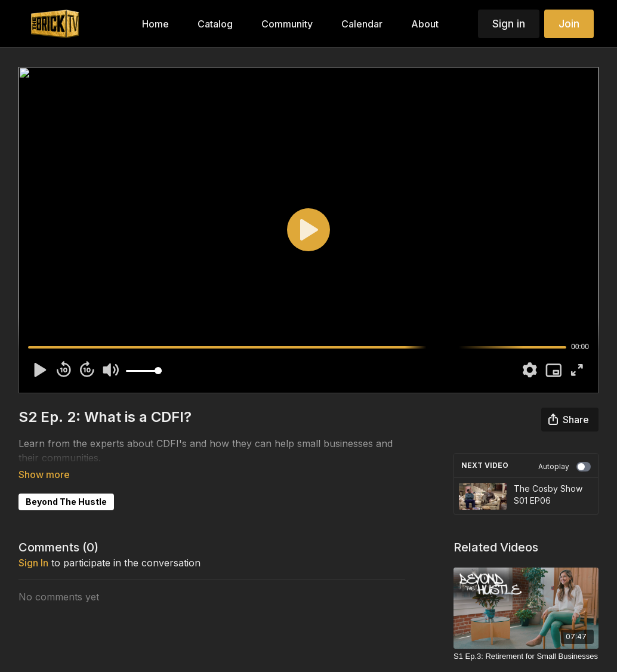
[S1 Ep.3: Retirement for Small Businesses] (526, 656)
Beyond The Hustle (66, 485)
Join (569, 24)
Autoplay (564, 467)
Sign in (509, 24)
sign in (33, 546)
